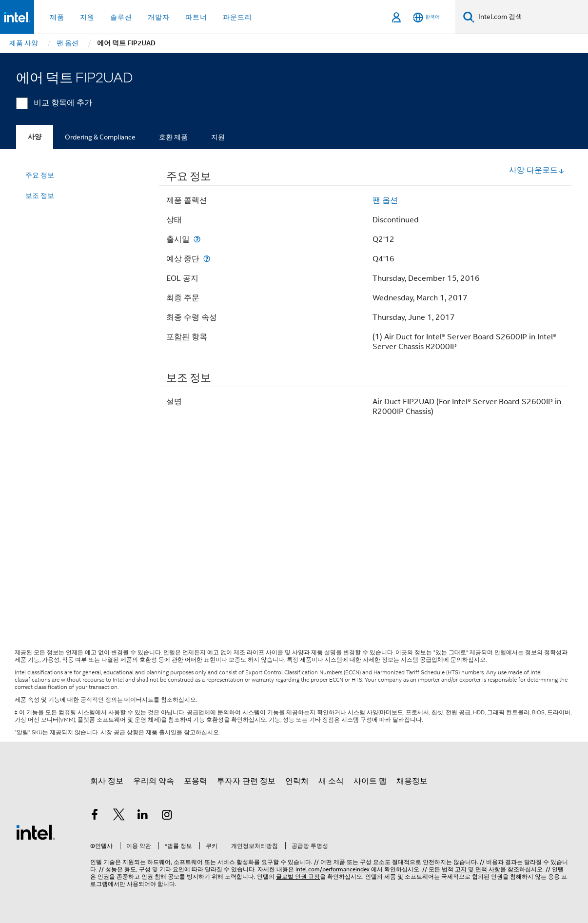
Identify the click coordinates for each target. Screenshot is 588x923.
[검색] (469, 17)
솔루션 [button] (121, 17)
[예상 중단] (207, 259)
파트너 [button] (196, 17)
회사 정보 (107, 781)
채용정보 (412, 781)
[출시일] (197, 239)
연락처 (297, 781)
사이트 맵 (370, 781)
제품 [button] (57, 17)
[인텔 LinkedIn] (143, 816)
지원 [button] (87, 17)
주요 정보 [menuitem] (40, 175)
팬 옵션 (385, 200)
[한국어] (426, 17)
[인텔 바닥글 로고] (36, 832)
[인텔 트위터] (119, 816)
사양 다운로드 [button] (537, 170)
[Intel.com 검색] (531, 17)
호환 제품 (173, 137)
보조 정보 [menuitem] (40, 196)
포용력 (196, 781)
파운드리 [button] (237, 17)
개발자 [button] (159, 17)
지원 (218, 137)
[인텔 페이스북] (95, 816)
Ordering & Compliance (100, 137)
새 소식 (331, 781)
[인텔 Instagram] (167, 816)
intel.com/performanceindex (333, 869)
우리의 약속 (154, 781)
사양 (35, 137)
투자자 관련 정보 (246, 781)
